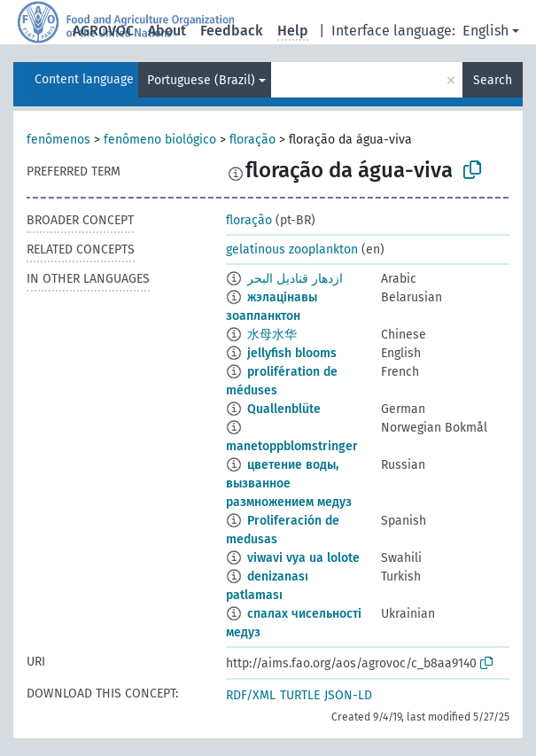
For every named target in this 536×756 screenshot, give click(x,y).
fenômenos (58, 140)
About (167, 31)
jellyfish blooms (292, 353)
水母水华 (272, 335)
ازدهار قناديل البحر (295, 279)
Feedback (232, 31)
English (486, 31)
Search (493, 80)
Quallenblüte (284, 409)
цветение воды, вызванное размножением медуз (289, 483)
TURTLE (300, 695)
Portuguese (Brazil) (201, 80)
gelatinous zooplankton (292, 249)
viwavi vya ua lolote (303, 558)
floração (252, 140)
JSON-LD (348, 695)
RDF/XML (251, 695)
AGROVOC (103, 31)
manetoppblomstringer (292, 446)
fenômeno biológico (160, 140)
